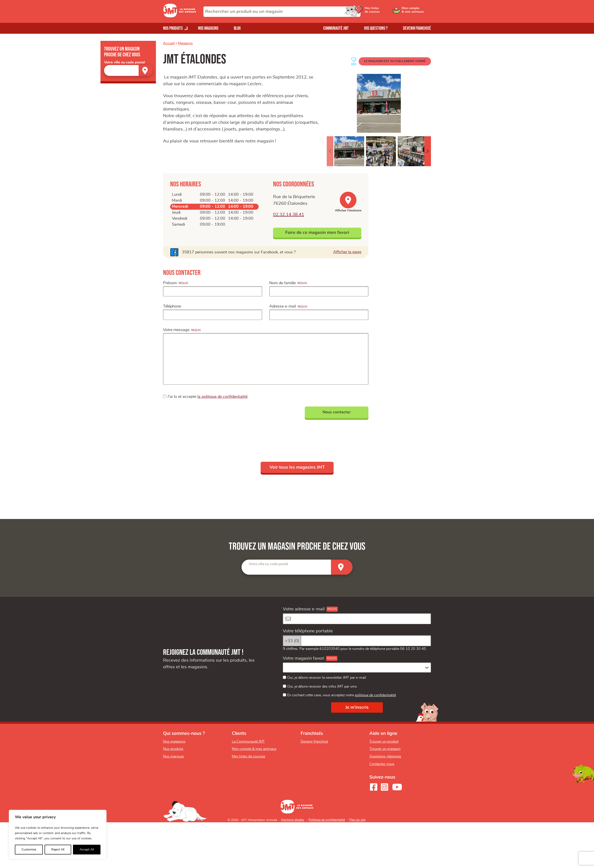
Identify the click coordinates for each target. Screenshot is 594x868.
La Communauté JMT (248, 742)
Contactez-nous (382, 764)
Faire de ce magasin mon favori (317, 233)
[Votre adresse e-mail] (357, 619)
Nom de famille (282, 283)
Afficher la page (347, 252)
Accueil (169, 43)
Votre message (176, 330)
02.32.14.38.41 (289, 215)
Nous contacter (337, 412)
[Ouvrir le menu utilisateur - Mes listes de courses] (382, 12)
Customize (29, 850)
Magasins (185, 43)
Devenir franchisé (417, 28)
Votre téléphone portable (308, 631)
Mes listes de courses (249, 756)
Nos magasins (208, 28)
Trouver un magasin (385, 749)
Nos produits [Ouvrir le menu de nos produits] (173, 28)
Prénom (170, 283)
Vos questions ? (376, 28)
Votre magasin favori (304, 658)
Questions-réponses (385, 756)
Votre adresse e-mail (304, 609)
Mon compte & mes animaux (254, 749)
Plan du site (357, 820)
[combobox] (282, 12)
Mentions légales (293, 820)
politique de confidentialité (375, 695)
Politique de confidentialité (327, 820)
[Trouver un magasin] (146, 70)
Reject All (58, 850)
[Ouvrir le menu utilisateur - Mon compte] (416, 12)
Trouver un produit (384, 742)
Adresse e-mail (283, 306)
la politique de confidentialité (222, 397)
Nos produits (173, 749)
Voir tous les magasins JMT (297, 467)
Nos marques (174, 756)
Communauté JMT (336, 28)
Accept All (87, 850)
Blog (237, 28)
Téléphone (172, 306)
